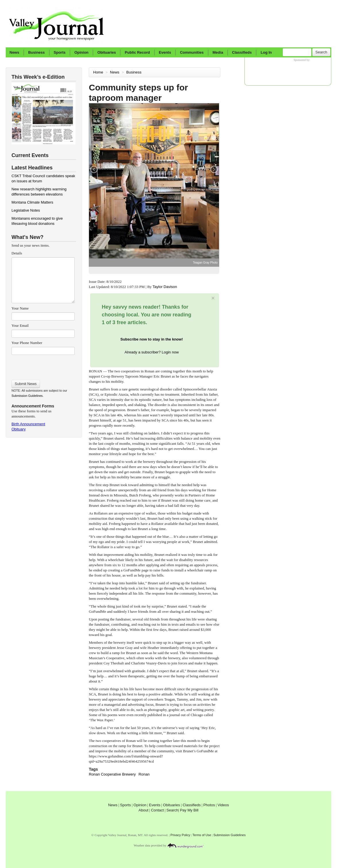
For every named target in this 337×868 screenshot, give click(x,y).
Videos (223, 805)
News (14, 52)
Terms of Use (202, 835)
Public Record (137, 52)
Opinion (81, 52)
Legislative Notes (26, 210)
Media (218, 52)
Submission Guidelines (27, 396)
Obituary (19, 429)
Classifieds (242, 52)
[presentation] (43, 366)
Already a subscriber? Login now (152, 352)
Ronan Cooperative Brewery (112, 774)
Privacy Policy (180, 835)
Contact (157, 810)
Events (165, 52)
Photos (209, 805)
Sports (60, 52)
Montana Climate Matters (32, 202)
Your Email (20, 325)
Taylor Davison (165, 287)
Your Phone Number (27, 343)
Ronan (144, 774)
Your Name (20, 308)
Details (17, 253)
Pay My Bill (189, 810)
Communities (192, 52)
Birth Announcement (28, 424)
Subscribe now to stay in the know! (152, 339)
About (143, 810)
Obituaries (107, 52)
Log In (266, 52)
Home (98, 72)
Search (321, 52)
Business (36, 52)
